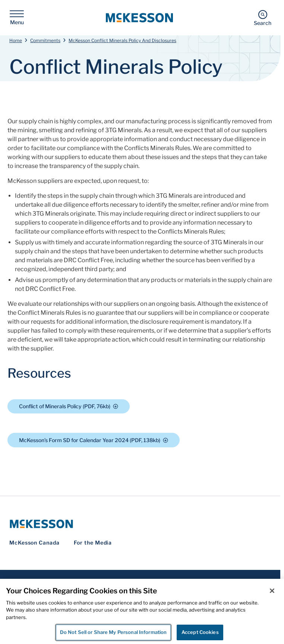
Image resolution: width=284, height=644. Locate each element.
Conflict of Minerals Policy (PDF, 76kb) (69, 406)
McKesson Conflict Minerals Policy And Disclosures (122, 40)
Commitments (45, 40)
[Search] (263, 18)
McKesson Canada (34, 543)
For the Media (93, 543)
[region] (142, 611)
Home (16, 40)
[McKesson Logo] (140, 524)
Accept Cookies (200, 632)
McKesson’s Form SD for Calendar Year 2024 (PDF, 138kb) (94, 440)
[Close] (272, 591)
